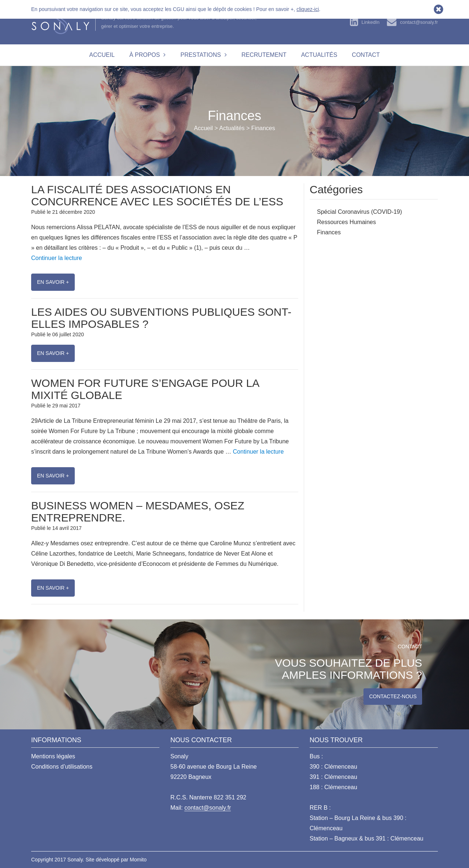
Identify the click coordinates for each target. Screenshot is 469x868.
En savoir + (53, 282)
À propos (145, 55)
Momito (138, 860)
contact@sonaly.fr (419, 22)
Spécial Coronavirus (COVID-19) (359, 212)
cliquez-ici (308, 9)
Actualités (319, 55)
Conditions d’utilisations (62, 767)
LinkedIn (371, 22)
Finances (329, 232)
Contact (366, 55)
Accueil (102, 55)
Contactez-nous (393, 696)
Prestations (201, 55)
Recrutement (264, 55)
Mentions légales (53, 756)
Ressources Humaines (346, 222)
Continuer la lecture (57, 258)
